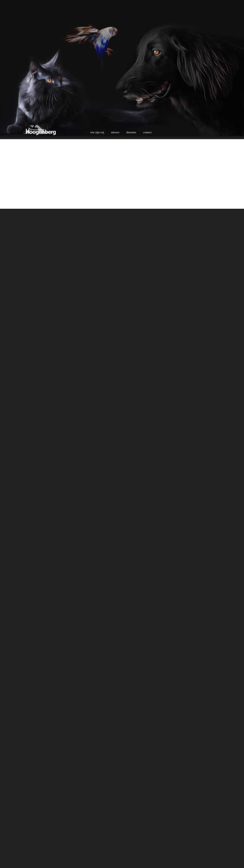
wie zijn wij (97, 132)
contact (147, 132)
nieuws (115, 132)
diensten (131, 132)
